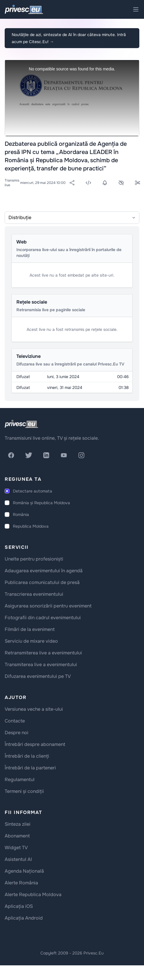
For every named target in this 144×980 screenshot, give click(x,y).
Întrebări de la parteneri (30, 768)
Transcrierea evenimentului (34, 594)
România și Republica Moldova (41, 503)
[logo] (21, 424)
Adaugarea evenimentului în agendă (44, 571)
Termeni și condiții (24, 791)
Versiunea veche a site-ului (34, 709)
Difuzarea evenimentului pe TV (38, 676)
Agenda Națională (24, 871)
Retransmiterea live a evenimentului (43, 653)
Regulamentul (20, 780)
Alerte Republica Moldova (33, 894)
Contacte (15, 721)
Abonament (17, 836)
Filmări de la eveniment (30, 629)
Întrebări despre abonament (35, 744)
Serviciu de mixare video (31, 641)
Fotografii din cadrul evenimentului (43, 618)
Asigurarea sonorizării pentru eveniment (48, 606)
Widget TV (16, 848)
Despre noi (17, 733)
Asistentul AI (18, 859)
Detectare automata (32, 491)
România (21, 514)
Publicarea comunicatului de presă (42, 582)
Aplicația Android (24, 918)
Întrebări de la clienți (27, 756)
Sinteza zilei (18, 824)
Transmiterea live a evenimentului (41, 665)
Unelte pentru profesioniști (34, 559)
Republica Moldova (31, 526)
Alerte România (21, 883)
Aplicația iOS (19, 906)
